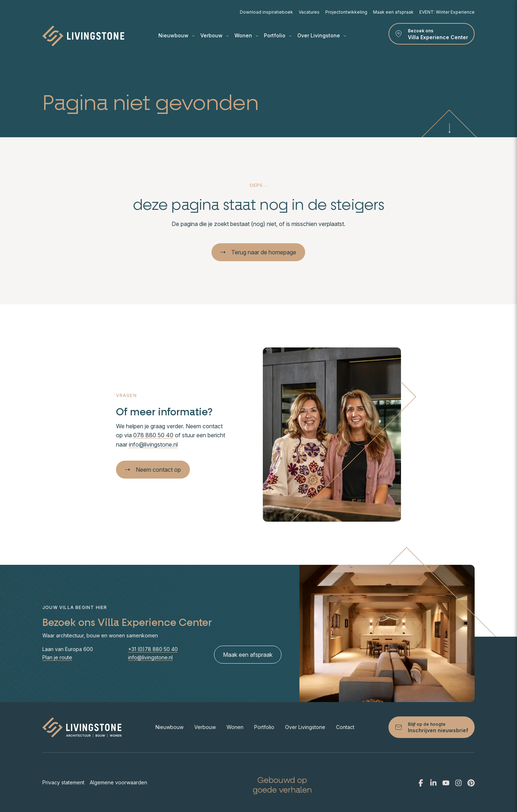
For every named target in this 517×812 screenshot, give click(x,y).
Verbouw (215, 36)
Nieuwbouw (176, 36)
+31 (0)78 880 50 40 (153, 649)
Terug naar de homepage (258, 252)
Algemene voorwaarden (118, 782)
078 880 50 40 (153, 435)
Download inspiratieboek (266, 12)
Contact (345, 727)
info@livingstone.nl (153, 444)
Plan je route (57, 657)
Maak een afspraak (393, 12)
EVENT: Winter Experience (447, 12)
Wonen (246, 36)
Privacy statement (63, 782)
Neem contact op (153, 470)
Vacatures (309, 12)
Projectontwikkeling (346, 12)
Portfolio (278, 36)
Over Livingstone (322, 36)
